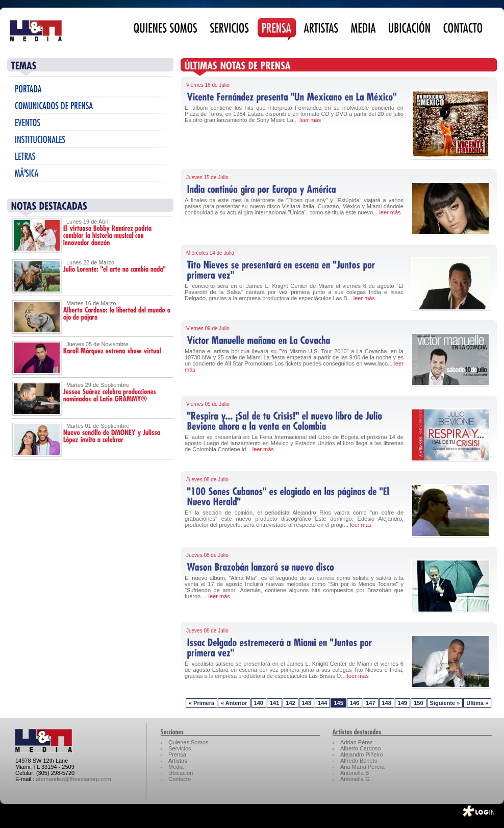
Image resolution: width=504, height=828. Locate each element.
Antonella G (355, 779)
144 (322, 703)
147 (370, 703)
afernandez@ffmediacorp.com (73, 779)
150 (418, 703)
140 (259, 703)
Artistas (178, 761)
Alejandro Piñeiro (362, 754)
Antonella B (355, 773)
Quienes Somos (188, 742)
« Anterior (234, 703)
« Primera (201, 703)
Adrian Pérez (357, 742)
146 (355, 703)
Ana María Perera (362, 767)
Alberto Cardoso (361, 748)
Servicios (180, 748)
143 (307, 703)
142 (290, 703)
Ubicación (181, 773)
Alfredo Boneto (359, 761)
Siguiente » (445, 703)
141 (274, 703)
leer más (310, 120)
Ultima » (477, 703)
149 (402, 703)
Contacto (180, 779)
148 (387, 703)
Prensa (177, 754)
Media (176, 767)
